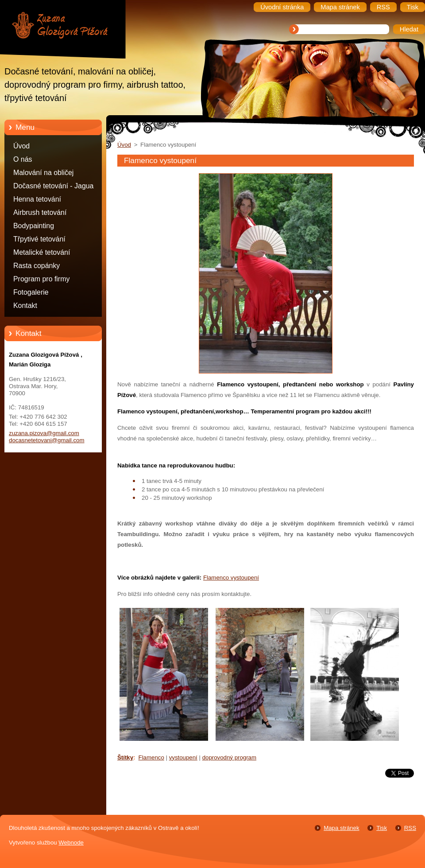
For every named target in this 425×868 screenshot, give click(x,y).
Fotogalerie (31, 292)
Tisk (382, 828)
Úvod (21, 146)
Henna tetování (37, 199)
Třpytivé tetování (39, 239)
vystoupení (183, 757)
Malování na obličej (43, 173)
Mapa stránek (341, 828)
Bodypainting (34, 226)
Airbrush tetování (40, 212)
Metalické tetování (42, 252)
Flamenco (151, 757)
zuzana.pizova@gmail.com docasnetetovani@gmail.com (47, 437)
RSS (410, 828)
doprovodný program (229, 757)
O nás (23, 159)
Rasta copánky (37, 266)
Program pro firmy (41, 279)
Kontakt (25, 306)
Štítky (125, 757)
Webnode (71, 843)
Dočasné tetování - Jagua (53, 186)
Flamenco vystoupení (231, 578)
